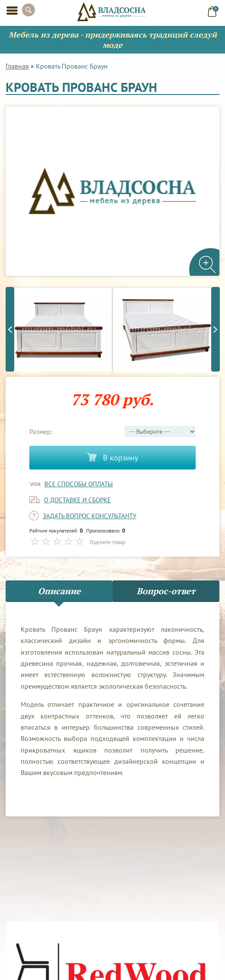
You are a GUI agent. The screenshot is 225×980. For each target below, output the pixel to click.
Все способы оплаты (79, 484)
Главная (17, 66)
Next (216, 329)
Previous (10, 329)
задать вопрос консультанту (89, 516)
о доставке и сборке (77, 500)
